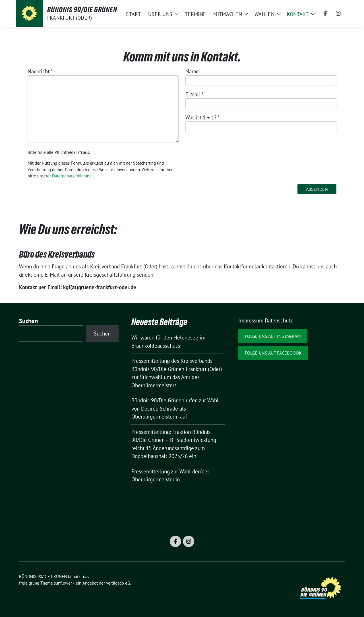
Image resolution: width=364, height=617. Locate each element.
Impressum (251, 320)
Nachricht (40, 71)
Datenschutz (279, 320)
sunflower (63, 583)
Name (192, 71)
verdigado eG (118, 583)
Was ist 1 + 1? (203, 117)
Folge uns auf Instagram (273, 336)
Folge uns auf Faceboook (273, 353)
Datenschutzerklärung (72, 176)
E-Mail (195, 94)
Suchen (28, 321)
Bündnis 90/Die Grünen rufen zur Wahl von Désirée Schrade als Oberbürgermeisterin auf (175, 408)
